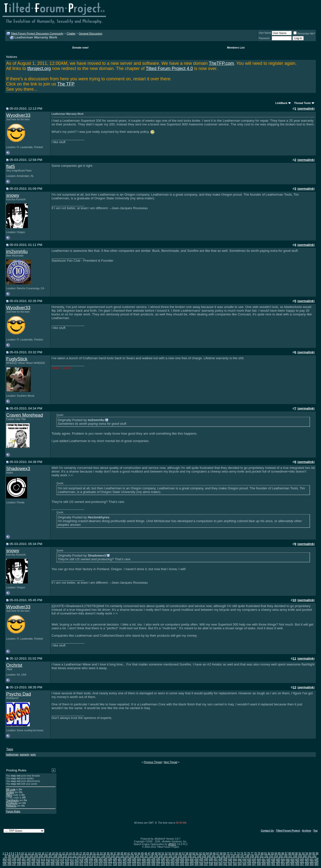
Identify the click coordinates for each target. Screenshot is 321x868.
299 (24, 864)
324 (144, 864)
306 (58, 864)
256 (134, 861)
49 (156, 853)
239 (53, 861)
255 (129, 861)
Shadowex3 (18, 468)
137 (194, 856)
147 (243, 856)
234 (29, 861)
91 (300, 853)
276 (230, 861)
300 (29, 864)
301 (33, 864)
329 (168, 864)
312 (86, 864)
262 (163, 861)
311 (81, 864)
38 (118, 853)
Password (264, 38)
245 (81, 861)
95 (314, 853)
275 (225, 861)
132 (170, 856)
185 (110, 859)
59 (190, 853)
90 (296, 853)
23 (67, 853)
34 (105, 853)
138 (199, 856)
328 (163, 864)
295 (5, 864)
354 (288, 864)
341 (225, 864)
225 (302, 859)
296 (9, 864)
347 (254, 864)
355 (293, 864)
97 (6, 856)
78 (255, 853)
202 (192, 859)
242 (67, 861)
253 (120, 861)
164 (9, 859)
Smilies (10, 792)
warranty (25, 755)
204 (201, 859)
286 (278, 861)
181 (91, 859)
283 (264, 861)
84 (276, 853)
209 (225, 859)
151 (262, 856)
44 (139, 853)
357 (302, 864)
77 (252, 853)
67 (218, 853)
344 (240, 864)
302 (38, 864)
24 (70, 853)
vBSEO (172, 844)
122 (123, 856)
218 (268, 859)
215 (254, 859)
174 (58, 859)
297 (14, 864)
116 (94, 856)
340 (221, 864)
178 (76, 859)
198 (173, 859)
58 (187, 853)
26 (77, 853)
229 (5, 861)
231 (14, 861)
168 (29, 859)
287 (283, 861)
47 (149, 853)
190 (134, 859)
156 (286, 856)
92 (303, 853)
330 (173, 864)
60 (194, 853)
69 (225, 853)
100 (17, 856)
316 (105, 864)
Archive (307, 831)
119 (108, 856)
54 (173, 853)
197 (168, 859)
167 (24, 859)
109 (60, 856)
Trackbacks (12, 800)
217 (264, 859)
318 (115, 864)
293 (312, 861)
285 (273, 861)
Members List (236, 48)
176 (67, 859)
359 (312, 864)
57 (183, 853)
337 (206, 864)
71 (231, 853)
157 (290, 856)
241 (62, 861)
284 (268, 861)
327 (158, 864)
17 (46, 853)
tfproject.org (39, 68)
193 (148, 859)
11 (26, 853)
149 (252, 856)
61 (197, 853)
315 (101, 864)
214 (249, 859)
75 (245, 853)
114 (84, 856)
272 (211, 861)
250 (105, 861)
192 (144, 859)
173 (53, 859)
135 (185, 856)
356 (297, 864)
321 (129, 864)
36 (111, 853)
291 (302, 861)
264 (173, 861)
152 (266, 856)
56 (180, 853)
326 (153, 864)
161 (310, 856)
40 (125, 853)
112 (75, 856)
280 (249, 861)
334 (192, 864)
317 (110, 864)
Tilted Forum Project (288, 831)
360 (316, 864)
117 (98, 856)
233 (24, 861)
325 (148, 864)
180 (86, 859)
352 (278, 864)
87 (286, 853)
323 (139, 864)
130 (161, 856)
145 (233, 856)
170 (38, 859)
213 (245, 859)
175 (62, 859)
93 (307, 853)
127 (146, 856)
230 (9, 861)
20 (57, 853)
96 (317, 853)
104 (36, 856)
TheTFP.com (221, 63)
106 (46, 856)
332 (182, 864)
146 (238, 856)
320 (125, 864)
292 (307, 861)
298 (19, 864)
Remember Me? (304, 34)
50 (160, 853)
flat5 (10, 166)
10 (23, 853)
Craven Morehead (25, 415)
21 (60, 853)
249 (101, 861)
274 (221, 861)
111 (70, 856)
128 (151, 856)
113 (79, 856)
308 (67, 864)
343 (235, 864)
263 (168, 861)
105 (41, 856)
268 (192, 861)
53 (170, 853)
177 (72, 859)
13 (33, 853)
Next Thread (171, 762)
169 (33, 859)
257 (139, 861)
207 (216, 859)
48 (153, 853)
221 (283, 859)
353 (283, 864)
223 (293, 859)
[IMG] (9, 795)
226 (307, 859)
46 (146, 853)
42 (132, 853)
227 (312, 859)
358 (307, 864)
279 (245, 861)
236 (38, 861)
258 (144, 861)
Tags (10, 749)
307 (62, 864)
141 (214, 856)
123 (127, 856)
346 (249, 864)
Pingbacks (12, 803)
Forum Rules (13, 811)
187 (120, 859)
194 (153, 859)
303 (43, 864)
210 (230, 859)
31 (94, 853)
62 (201, 853)
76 (248, 853)
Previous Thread (153, 762)
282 (259, 861)
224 (297, 859)
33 (101, 853)
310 (76, 864)
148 (247, 856)
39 (122, 853)
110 (65, 856)
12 (29, 853)
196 (163, 859)
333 (187, 864)
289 (293, 861)
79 (259, 853)
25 (74, 853)
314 (96, 864)
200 (182, 859)
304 (48, 864)
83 (273, 853)
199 (177, 859)
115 (89, 856)
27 (81, 853)
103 (31, 856)
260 (153, 861)
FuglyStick (17, 359)
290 (297, 861)
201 (187, 859)
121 (118, 856)
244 (76, 861)
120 (113, 856)
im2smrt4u (17, 251)
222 (288, 859)
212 (240, 859)
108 (55, 856)
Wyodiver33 (18, 115)
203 (196, 859)
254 (125, 861)
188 (125, 859)
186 (115, 859)
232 (19, 861)
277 (235, 861)
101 (22, 856)
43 (135, 853)
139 (204, 856)
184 (105, 859)
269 (196, 861)
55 (177, 853)
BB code (11, 790)
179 (81, 859)
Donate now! (81, 48)
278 (240, 861)
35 (108, 853)
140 (209, 856)
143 (223, 856)
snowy (13, 195)
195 (158, 859)
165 (14, 859)
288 (288, 861)
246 (86, 861)
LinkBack (281, 103)
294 (316, 861)
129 (156, 856)
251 (110, 861)
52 (166, 853)
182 (96, 859)
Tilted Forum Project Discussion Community (37, 34)
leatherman (12, 755)
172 (48, 859)
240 (58, 861)
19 (53, 853)
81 (266, 853)
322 (134, 864)
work (33, 755)
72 (235, 853)
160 (305, 856)
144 (228, 856)
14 (36, 853)
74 (242, 853)
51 (163, 853)
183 (101, 859)
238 (48, 861)
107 (51, 856)
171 (43, 859)
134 (180, 856)
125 (137, 856)
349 (264, 864)
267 (187, 861)
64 (207, 853)
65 (211, 853)
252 (115, 861)
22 (63, 853)
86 (283, 853)
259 (148, 861)
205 (206, 859)
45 (142, 853)
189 (129, 859)
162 (314, 856)
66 (214, 853)
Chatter (71, 34)
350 (268, 864)
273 (216, 861)
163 (5, 859)
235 (33, 861)
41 (129, 853)
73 (238, 853)
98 (9, 856)
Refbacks (11, 806)
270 (201, 861)
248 (96, 861)
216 (259, 859)
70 (228, 853)
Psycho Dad (19, 694)
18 (50, 853)
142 (218, 856)
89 (293, 853)
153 (271, 856)
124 (132, 856)
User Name (265, 33)
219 (273, 859)
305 (53, 864)
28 (84, 853)
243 (72, 861)
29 (88, 853)
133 (175, 856)
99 (13, 856)
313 (91, 864)
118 (103, 856)
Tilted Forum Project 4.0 (169, 68)
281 (254, 861)
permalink (306, 109)
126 (142, 856)
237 (43, 861)
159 (300, 856)
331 (177, 864)
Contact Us (267, 831)
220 (278, 859)
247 (91, 861)
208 (221, 859)
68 (221, 853)
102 (26, 856)
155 (281, 856)
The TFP (66, 84)
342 (230, 864)
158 (295, 856)
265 (177, 861)
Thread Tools (303, 103)
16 (43, 853)
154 (276, 856)
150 (257, 856)
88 (290, 853)
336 (201, 864)
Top (315, 831)
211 (235, 859)
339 (216, 864)
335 (196, 864)
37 (115, 853)
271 (206, 861)
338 (211, 864)
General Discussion (91, 34)
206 (211, 859)
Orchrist (14, 665)
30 (91, 853)
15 (40, 853)
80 (262, 853)
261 (158, 861)
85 (279, 853)
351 (273, 864)
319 (120, 864)
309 (72, 864)
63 (204, 853)
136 (190, 856)
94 (310, 853)
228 (316, 859)
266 (182, 861)
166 (19, 859)
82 (269, 853)
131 (166, 856)
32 (98, 853)
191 (139, 859)
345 (245, 864)
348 (259, 864)
